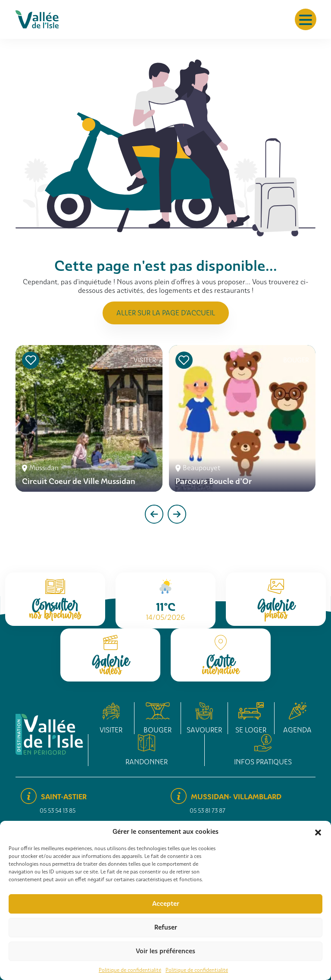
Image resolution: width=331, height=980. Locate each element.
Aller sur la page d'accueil (166, 313)
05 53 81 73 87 (208, 811)
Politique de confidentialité (130, 970)
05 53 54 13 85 (58, 811)
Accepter (166, 904)
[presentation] (154, 514)
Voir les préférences (165, 951)
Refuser (166, 927)
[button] (318, 832)
